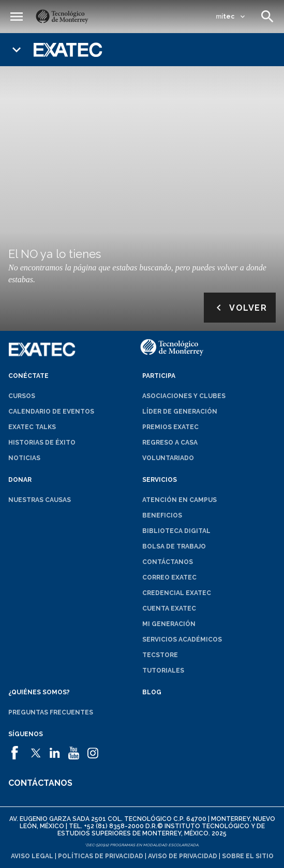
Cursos (22, 396)
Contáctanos (168, 562)
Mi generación (169, 624)
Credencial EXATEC (177, 593)
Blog (152, 692)
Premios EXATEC (170, 427)
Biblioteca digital (176, 531)
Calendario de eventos (51, 412)
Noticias (24, 458)
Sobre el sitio (248, 856)
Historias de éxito (42, 443)
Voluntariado (168, 458)
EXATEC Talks (32, 427)
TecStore (160, 655)
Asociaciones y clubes (184, 396)
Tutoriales (163, 671)
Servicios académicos (182, 639)
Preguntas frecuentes (51, 712)
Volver (240, 308)
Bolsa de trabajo (174, 546)
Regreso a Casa (170, 443)
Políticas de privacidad (101, 856)
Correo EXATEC (169, 577)
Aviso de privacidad (183, 856)
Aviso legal (32, 856)
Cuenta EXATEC (169, 608)
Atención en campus (180, 500)
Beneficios (162, 515)
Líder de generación (180, 412)
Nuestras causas (40, 500)
